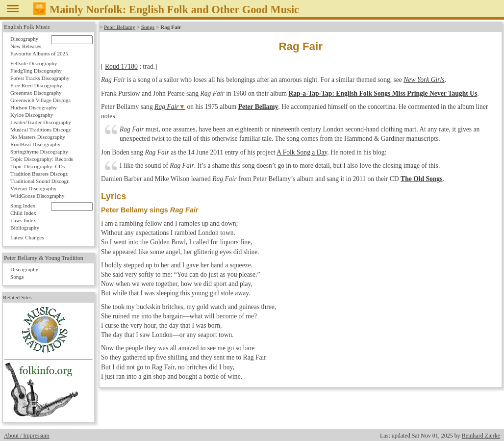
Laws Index (23, 220)
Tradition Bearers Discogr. (39, 174)
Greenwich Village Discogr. (41, 100)
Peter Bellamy (120, 27)
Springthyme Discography (39, 152)
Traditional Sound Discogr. (40, 181)
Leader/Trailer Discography (41, 122)
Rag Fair (166, 107)
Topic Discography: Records (42, 159)
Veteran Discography (33, 188)
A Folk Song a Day (302, 152)
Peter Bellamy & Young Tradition (44, 258)
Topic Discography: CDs (38, 166)
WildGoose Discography (37, 196)
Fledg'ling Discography (36, 71)
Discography (24, 39)
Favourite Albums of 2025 (39, 53)
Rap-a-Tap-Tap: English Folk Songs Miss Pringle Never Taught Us (383, 93)
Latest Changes (27, 237)
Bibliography (25, 228)
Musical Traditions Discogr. (41, 130)
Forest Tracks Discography (40, 78)
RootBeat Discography (35, 144)
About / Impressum (27, 436)
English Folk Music (27, 27)
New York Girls (424, 80)
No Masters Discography (38, 137)
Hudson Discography (34, 107)
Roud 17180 (121, 66)
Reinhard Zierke (481, 436)
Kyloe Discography (32, 115)
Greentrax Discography (36, 93)
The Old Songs (421, 179)
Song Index (23, 206)
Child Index (23, 213)
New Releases (26, 46)
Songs (148, 27)
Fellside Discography (34, 63)
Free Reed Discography (36, 85)
